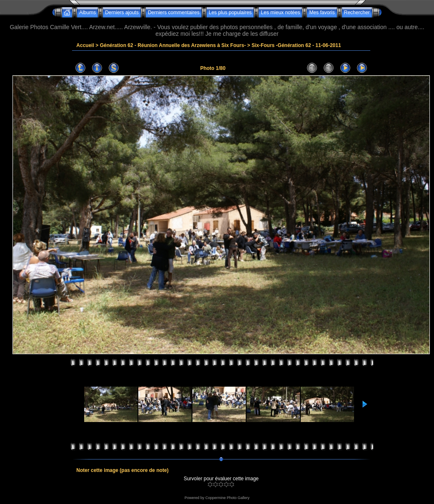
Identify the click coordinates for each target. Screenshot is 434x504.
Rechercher (357, 12)
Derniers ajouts (122, 12)
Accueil (85, 45)
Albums (87, 12)
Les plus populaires (230, 12)
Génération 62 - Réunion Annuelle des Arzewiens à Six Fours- (173, 45)
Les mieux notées (280, 12)
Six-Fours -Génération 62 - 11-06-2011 (296, 45)
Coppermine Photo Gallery (227, 498)
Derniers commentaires (174, 12)
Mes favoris (322, 12)
